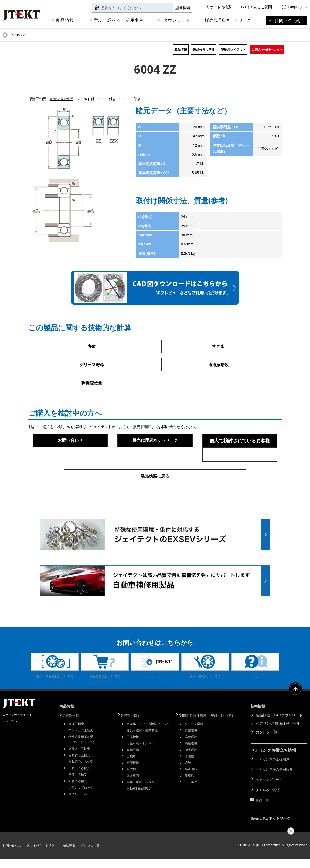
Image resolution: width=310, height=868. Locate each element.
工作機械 (133, 756)
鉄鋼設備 (133, 769)
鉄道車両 (133, 795)
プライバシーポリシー (42, 854)
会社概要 (69, 854)
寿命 (92, 346)
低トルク (191, 801)
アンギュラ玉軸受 (81, 750)
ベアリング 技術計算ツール (278, 744)
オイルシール (78, 813)
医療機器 (133, 782)
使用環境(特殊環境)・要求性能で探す (211, 735)
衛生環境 (191, 769)
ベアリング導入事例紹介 (276, 787)
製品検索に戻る (204, 50)
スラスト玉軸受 (79, 768)
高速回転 (191, 788)
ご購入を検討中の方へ (267, 50)
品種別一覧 (74, 735)
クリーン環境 (194, 743)
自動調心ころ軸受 (81, 781)
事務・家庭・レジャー (142, 801)
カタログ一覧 (267, 752)
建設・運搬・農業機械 (142, 750)
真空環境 (191, 750)
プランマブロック (81, 807)
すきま (218, 346)
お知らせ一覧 (90, 854)
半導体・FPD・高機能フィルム (148, 743)
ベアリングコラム (270, 795)
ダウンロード (177, 20)
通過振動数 (218, 365)
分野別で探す (134, 735)
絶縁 (188, 782)
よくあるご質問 (259, 7)
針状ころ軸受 (78, 800)
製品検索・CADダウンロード (279, 735)
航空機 (131, 788)
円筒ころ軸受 (78, 794)
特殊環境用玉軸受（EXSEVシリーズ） (82, 759)
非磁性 (189, 776)
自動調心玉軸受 (79, 775)
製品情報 (181, 50)
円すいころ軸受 (79, 787)
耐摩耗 (189, 795)
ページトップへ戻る (295, 712)
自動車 (131, 776)
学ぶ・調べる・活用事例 (119, 20)
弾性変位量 (92, 384)
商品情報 (65, 20)
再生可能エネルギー (141, 763)
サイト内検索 (221, 7)
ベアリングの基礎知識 (274, 778)
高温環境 (191, 763)
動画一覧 (263, 812)
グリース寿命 (92, 365)
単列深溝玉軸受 (62, 99)
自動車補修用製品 (139, 808)
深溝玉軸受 (76, 743)
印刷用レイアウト (233, 50)
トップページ (5, 35)
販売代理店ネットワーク (228, 20)
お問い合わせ (288, 20)
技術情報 (259, 727)
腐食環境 (191, 756)
